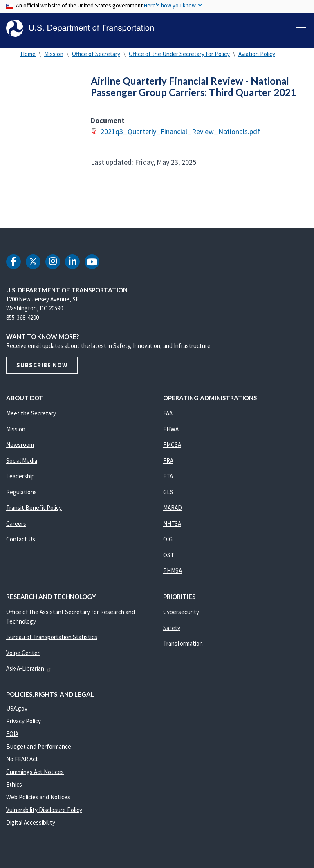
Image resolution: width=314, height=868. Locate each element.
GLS (168, 495)
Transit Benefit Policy (34, 511)
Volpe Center (23, 656)
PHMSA (173, 574)
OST (169, 558)
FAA (168, 416)
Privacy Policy (24, 724)
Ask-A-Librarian (29, 672)
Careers (16, 527)
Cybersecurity (181, 615)
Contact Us (21, 542)
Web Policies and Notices (38, 800)
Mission (54, 57)
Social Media (22, 464)
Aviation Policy (257, 57)
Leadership (20, 479)
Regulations (21, 495)
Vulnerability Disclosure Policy (44, 813)
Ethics (14, 788)
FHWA (171, 432)
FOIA (12, 737)
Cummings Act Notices (35, 775)
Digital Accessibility (31, 826)
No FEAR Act (22, 762)
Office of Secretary (96, 57)
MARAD (173, 511)
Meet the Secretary (31, 416)
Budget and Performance (39, 750)
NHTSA (172, 527)
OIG (168, 542)
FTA (168, 479)
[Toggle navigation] (301, 25)
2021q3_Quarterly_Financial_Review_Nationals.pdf (180, 135)
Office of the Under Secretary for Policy (179, 57)
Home (28, 57)
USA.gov (17, 712)
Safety (172, 631)
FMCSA (172, 448)
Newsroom (20, 448)
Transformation (183, 647)
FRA (168, 464)
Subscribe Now (42, 368)
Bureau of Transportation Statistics (52, 640)
